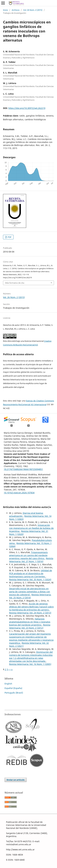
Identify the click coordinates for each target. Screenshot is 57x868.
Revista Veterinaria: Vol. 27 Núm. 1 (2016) (31, 560)
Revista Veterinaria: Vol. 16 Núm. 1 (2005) (30, 664)
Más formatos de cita (15, 283)
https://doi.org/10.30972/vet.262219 (27, 108)
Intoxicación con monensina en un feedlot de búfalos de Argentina (31, 528)
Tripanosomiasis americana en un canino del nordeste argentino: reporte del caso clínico (28, 555)
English (8, 684)
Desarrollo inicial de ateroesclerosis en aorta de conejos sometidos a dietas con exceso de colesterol (30, 592)
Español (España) (13, 688)
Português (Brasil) (14, 693)
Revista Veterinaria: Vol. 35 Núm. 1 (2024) (30, 579)
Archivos (16, 10)
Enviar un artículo (16, 780)
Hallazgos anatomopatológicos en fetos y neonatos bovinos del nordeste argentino (30, 622)
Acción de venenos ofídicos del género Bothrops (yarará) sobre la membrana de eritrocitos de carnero (31, 607)
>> (12, 669)
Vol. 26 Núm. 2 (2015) (33, 10)
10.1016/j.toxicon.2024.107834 (19, 493)
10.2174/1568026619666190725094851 (23, 469)
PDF (9, 237)
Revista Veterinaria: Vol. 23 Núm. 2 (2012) (30, 626)
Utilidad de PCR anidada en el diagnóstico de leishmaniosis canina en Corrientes (31, 573)
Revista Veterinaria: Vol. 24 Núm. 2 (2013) (30, 613)
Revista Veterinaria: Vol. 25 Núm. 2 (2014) (30, 596)
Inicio (5, 10)
